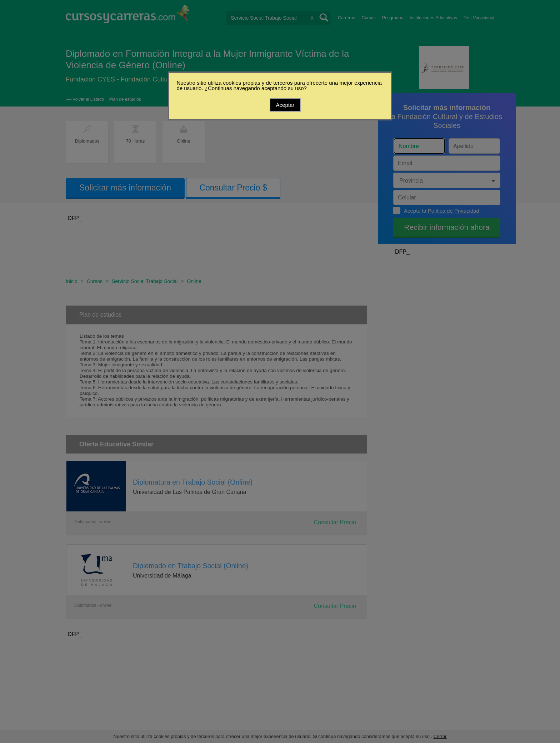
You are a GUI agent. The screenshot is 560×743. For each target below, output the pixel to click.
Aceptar (285, 105)
